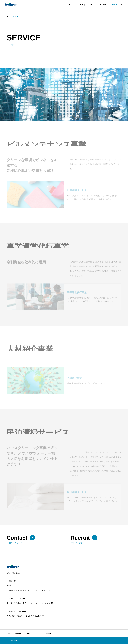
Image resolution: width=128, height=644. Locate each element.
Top (70, 4)
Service (114, 4)
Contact (102, 4)
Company (81, 4)
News (92, 4)
